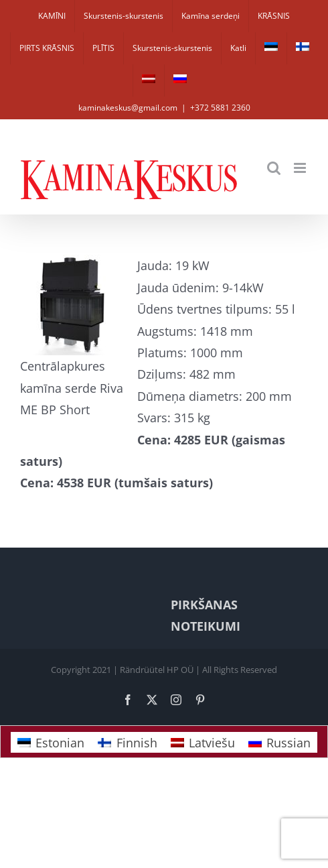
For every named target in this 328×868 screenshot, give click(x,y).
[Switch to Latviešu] (203, 742)
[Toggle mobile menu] (301, 168)
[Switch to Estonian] (271, 48)
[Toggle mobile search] (274, 168)
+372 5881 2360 (220, 108)
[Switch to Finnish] (303, 48)
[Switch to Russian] (180, 80)
